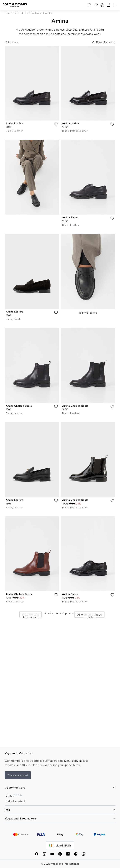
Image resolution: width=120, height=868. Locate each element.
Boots (90, 617)
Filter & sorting (103, 42)
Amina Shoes (70, 217)
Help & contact (15, 801)
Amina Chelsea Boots (19, 406)
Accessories (31, 617)
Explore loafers (88, 313)
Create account (18, 775)
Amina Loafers (15, 123)
